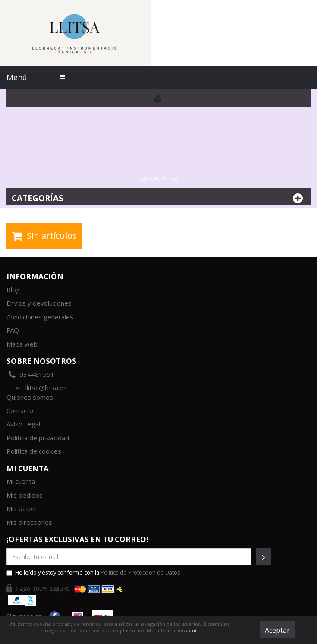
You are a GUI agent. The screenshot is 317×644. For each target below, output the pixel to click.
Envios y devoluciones (39, 303)
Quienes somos (30, 397)
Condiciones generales (40, 317)
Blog (13, 290)
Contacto (20, 410)
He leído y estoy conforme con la (93, 572)
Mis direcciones (29, 522)
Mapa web (22, 344)
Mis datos (21, 508)
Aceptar (277, 630)
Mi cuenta (21, 481)
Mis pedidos (25, 495)
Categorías (158, 198)
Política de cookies (34, 451)
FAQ (13, 330)
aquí (191, 630)
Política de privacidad (38, 438)
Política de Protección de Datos (140, 572)
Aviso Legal (23, 424)
